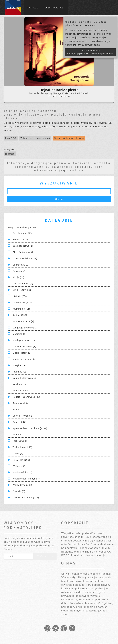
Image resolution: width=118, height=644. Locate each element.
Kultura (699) (20, 315)
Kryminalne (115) (22, 309)
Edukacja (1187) (22, 265)
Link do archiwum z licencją (88, 555)
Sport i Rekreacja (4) (24, 416)
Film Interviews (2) (23, 284)
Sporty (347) (19, 422)
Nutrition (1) (19, 384)
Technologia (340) (22, 447)
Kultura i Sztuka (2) (23, 321)
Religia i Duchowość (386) (27, 397)
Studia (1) (18, 435)
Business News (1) (23, 246)
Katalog (33, 8)
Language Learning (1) (25, 328)
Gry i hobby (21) (22, 290)
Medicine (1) (19, 334)
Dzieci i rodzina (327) (25, 258)
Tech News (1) (20, 441)
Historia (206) (20, 296)
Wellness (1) (20, 466)
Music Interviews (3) (24, 359)
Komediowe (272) (22, 303)
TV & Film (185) (21, 460)
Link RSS (11, 138)
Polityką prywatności (79, 34)
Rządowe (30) (20, 403)
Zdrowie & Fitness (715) (26, 498)
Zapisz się (45, 556)
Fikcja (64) (18, 277)
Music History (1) (22, 353)
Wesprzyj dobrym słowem (69, 138)
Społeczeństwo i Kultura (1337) (30, 428)
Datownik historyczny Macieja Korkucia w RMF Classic (52, 116)
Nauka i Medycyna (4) (25, 378)
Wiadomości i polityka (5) (27, 479)
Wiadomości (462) (23, 472)
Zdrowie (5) (19, 491)
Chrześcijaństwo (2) (24, 252)
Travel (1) (18, 454)
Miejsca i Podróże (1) (24, 347)
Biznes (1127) (20, 240)
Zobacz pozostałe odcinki (35, 138)
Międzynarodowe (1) (24, 340)
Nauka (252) (19, 372)
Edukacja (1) (20, 271)
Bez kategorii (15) (23, 233)
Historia (10, 154)
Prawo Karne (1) (22, 391)
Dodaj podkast (55, 8)
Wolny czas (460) (22, 485)
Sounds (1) (19, 409)
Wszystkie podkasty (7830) (23, 227)
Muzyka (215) (20, 365)
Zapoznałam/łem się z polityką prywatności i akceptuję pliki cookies (90, 52)
